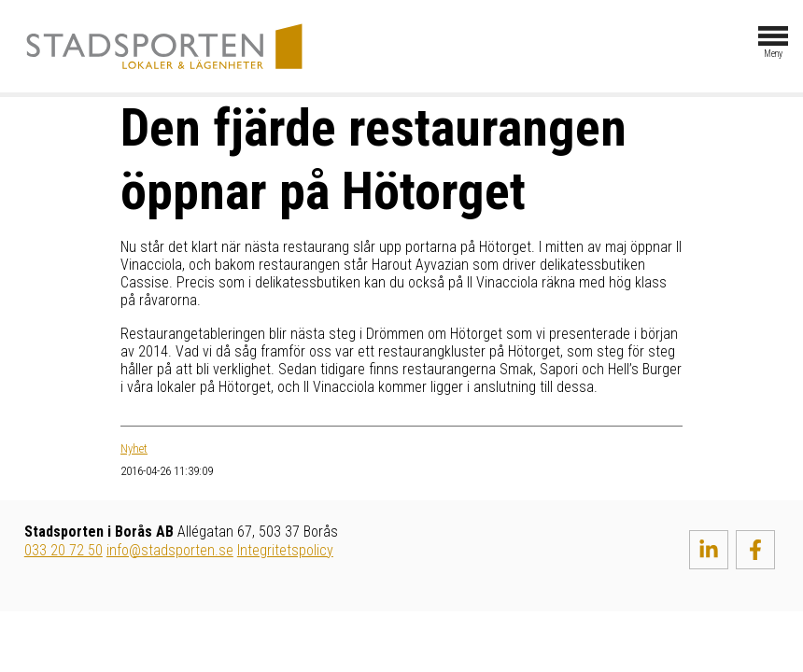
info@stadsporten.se (170, 550)
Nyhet (134, 448)
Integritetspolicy (285, 550)
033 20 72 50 (63, 550)
